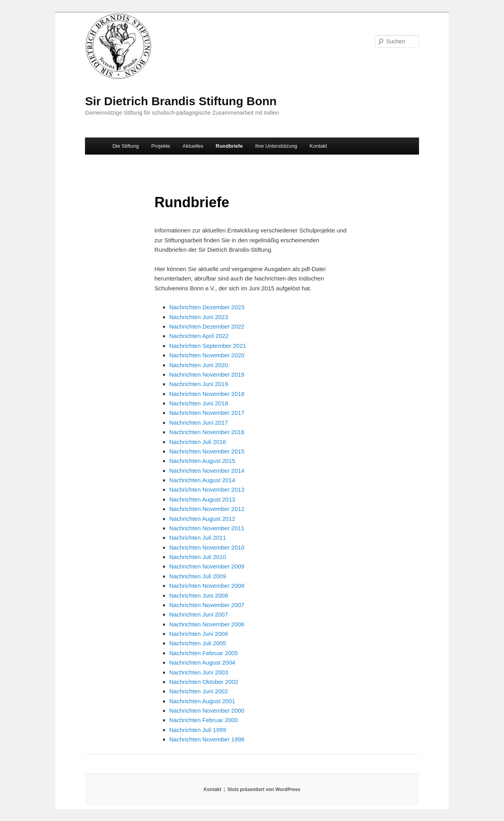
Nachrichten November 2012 (207, 509)
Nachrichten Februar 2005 (204, 653)
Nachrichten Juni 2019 (199, 384)
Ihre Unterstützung (276, 146)
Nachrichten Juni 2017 (199, 423)
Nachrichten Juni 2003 (199, 672)
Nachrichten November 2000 (207, 710)
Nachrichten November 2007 (207, 605)
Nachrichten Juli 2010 (198, 557)
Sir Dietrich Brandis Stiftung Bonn (181, 101)
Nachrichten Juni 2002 (199, 691)
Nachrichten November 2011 (207, 528)
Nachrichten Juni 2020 (199, 365)
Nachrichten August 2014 (202, 480)
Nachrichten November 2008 (207, 586)
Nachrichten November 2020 (207, 355)
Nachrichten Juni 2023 (199, 317)
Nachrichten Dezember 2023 (207, 307)
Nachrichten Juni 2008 (199, 595)
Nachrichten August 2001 (202, 701)
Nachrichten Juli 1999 (198, 730)
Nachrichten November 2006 (207, 624)
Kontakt (318, 146)
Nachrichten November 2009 (207, 566)
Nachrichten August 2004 (202, 662)
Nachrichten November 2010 (207, 547)
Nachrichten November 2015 (207, 451)
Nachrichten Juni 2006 (199, 634)
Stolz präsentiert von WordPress (264, 789)
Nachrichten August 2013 (202, 499)
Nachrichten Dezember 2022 (207, 326)
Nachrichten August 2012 (202, 519)
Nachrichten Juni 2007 (199, 614)
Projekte (161, 146)
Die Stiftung (126, 146)
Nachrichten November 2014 (207, 471)
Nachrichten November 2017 (207, 413)
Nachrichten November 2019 (207, 374)
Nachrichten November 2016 (207, 432)
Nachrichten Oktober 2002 (204, 682)
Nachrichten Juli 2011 (198, 538)
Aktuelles (193, 146)
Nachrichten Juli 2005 (198, 643)
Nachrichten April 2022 (199, 336)
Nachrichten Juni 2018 (199, 403)
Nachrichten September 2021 (208, 346)
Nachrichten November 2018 (207, 394)
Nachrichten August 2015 (202, 461)
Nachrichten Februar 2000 (204, 720)
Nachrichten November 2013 (207, 489)
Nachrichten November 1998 (207, 739)
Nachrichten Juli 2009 (198, 576)
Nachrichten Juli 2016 (198, 442)
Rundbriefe (229, 146)
